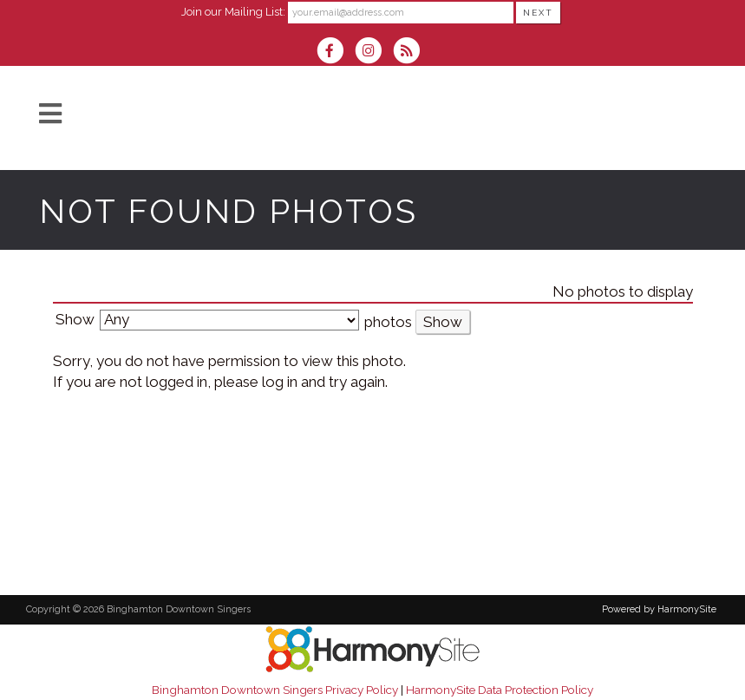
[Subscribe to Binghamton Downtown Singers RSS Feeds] (411, 52)
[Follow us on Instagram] (374, 52)
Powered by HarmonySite (659, 609)
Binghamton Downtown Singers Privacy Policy (275, 690)
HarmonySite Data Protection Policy (500, 690)
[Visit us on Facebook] (336, 52)
